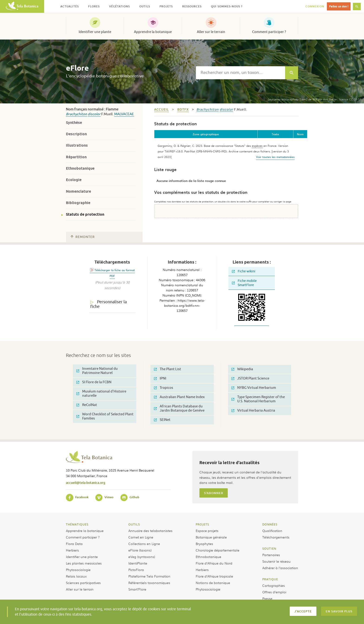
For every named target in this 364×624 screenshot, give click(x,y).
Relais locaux (76, 576)
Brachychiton (76, 114)
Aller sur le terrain (211, 32)
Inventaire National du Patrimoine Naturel (97, 371)
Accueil (161, 110)
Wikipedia (242, 369)
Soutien (269, 548)
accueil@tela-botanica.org (86, 483)
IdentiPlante (138, 563)
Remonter (83, 237)
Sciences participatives (83, 583)
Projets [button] (166, 6)
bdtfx (183, 110)
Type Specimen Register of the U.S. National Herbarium (258, 399)
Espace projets (207, 531)
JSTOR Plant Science (250, 378)
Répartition (76, 157)
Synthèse (74, 123)
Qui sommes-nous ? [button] (227, 6)
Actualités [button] (70, 6)
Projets (202, 524)
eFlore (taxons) (140, 550)
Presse (267, 598)
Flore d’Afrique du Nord (214, 563)
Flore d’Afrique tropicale (214, 576)
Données (270, 524)
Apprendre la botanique (153, 32)
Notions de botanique (213, 583)
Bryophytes (204, 544)
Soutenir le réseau (276, 561)
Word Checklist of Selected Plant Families (105, 416)
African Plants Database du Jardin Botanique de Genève (179, 408)
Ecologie (74, 180)
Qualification (272, 531)
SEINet (162, 420)
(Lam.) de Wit (292, 99)
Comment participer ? (269, 32)
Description (76, 134)
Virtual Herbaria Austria (253, 411)
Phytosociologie (78, 570)
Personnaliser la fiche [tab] (109, 304)
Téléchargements (276, 537)
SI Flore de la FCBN (94, 382)
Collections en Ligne (144, 544)
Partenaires (271, 555)
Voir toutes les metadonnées (275, 157)
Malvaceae (124, 114)
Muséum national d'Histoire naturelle (101, 394)
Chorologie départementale (218, 550)
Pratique (270, 579)
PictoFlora (136, 570)
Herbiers (72, 550)
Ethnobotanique (80, 168)
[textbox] (240, 73)
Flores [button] (94, 6)
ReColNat (87, 405)
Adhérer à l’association (280, 568)
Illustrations (77, 145)
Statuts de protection (85, 214)
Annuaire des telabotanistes (150, 531)
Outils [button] (145, 6)
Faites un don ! (339, 6)
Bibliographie (78, 203)
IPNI (160, 378)
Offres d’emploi (274, 592)
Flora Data (74, 544)
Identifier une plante (95, 32)
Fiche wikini (244, 271)
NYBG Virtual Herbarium (254, 388)
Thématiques (77, 524)
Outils (134, 524)
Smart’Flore (137, 589)
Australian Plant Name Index (179, 397)
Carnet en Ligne (141, 537)
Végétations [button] (119, 6)
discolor (94, 114)
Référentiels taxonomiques (149, 583)
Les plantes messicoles (84, 563)
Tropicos (164, 388)
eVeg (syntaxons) (142, 557)
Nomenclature (78, 191)
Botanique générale (211, 537)
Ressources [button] (192, 6)
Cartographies (274, 585)
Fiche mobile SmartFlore (244, 283)
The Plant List (167, 369)
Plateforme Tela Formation (149, 576)
